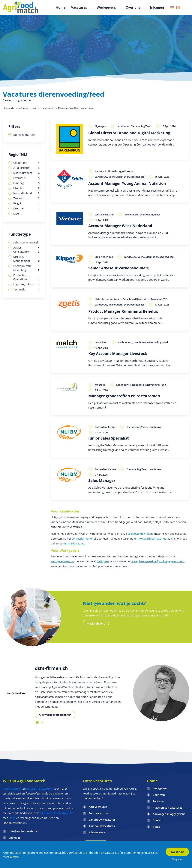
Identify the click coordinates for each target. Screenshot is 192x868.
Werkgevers (160, 788)
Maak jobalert (96, 624)
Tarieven (158, 801)
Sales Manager (102, 480)
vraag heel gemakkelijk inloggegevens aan (158, 561)
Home (152, 781)
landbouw (46, 813)
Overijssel (26, 178)
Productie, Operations (26, 277)
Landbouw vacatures (102, 820)
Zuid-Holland (26, 168)
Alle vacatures (98, 832)
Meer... (18, 213)
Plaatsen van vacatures (168, 808)
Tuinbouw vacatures (102, 826)
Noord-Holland (26, 193)
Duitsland (172, 8)
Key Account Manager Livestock (118, 354)
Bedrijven (159, 795)
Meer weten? (11, 857)
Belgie (178, 8)
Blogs (156, 827)
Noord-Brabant (26, 173)
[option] (16, 693)
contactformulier (82, 539)
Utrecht (26, 188)
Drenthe (26, 208)
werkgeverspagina (62, 561)
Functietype (20, 234)
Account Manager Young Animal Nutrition (127, 183)
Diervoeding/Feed (24, 135)
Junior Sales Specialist (109, 438)
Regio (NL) (18, 154)
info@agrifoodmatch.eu (24, 831)
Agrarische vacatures (40, 789)
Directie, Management (26, 259)
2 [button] (42, 722)
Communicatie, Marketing (26, 268)
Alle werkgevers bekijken (55, 715)
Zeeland (26, 198)
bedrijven (103, 561)
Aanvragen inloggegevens (169, 814)
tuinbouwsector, (64, 813)
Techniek (26, 290)
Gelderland (26, 163)
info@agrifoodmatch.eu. (152, 539)
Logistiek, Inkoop (26, 284)
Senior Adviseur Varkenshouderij (119, 268)
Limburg (26, 183)
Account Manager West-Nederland (120, 226)
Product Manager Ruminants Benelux (123, 311)
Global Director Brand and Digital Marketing (129, 133)
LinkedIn (14, 838)
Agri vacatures (98, 807)
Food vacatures (12, 789)
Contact (158, 820)
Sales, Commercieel (26, 243)
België (26, 203)
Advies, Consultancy (26, 250)
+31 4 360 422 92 (74, 543)
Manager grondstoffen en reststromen (124, 396)
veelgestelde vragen (140, 534)
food (13, 818)
